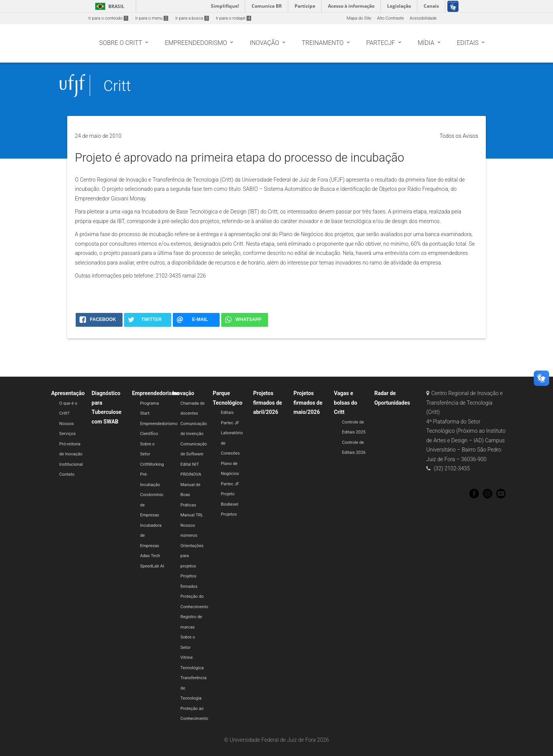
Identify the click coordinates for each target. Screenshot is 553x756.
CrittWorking (152, 464)
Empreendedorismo (156, 393)
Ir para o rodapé (233, 18)
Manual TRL (192, 515)
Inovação (183, 393)
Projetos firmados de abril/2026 (267, 403)
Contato (67, 474)
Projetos (229, 514)
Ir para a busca (192, 18)
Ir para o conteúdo (108, 18)
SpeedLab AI (152, 566)
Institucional (71, 464)
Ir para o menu (152, 18)
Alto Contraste (391, 18)
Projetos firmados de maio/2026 (308, 403)
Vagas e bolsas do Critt (346, 403)
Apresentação (68, 393)
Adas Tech (150, 556)
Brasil (108, 6)
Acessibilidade (423, 18)
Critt (117, 86)
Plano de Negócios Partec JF (230, 474)
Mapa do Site (359, 18)
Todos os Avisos (459, 136)
